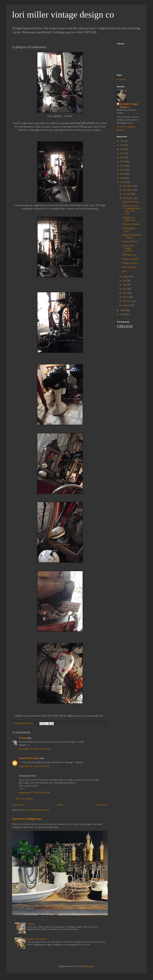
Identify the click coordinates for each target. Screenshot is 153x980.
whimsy (31, 924)
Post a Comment (24, 799)
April (125, 293)
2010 (123, 182)
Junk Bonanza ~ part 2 (130, 230)
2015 (123, 162)
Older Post (102, 805)
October (127, 194)
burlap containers (131, 259)
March (126, 297)
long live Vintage (131, 202)
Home (60, 805)
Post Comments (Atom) (38, 810)
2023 (123, 141)
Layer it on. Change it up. (27, 819)
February (127, 301)
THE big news (129, 255)
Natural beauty (129, 267)
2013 (123, 170)
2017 (123, 153)
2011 (123, 178)
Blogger (90, 966)
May (125, 289)
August (126, 276)
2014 (123, 166)
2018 (123, 149)
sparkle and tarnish (37, 939)
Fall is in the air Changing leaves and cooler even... (131, 210)
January (127, 305)
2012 (123, 174)
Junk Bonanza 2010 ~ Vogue (132, 236)
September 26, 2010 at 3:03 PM (34, 766)
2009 (123, 310)
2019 (123, 145)
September (128, 198)
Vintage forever (130, 263)
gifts (124, 271)
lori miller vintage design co (63, 14)
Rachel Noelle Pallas (29, 758)
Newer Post (19, 805)
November (128, 190)
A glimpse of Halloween (129, 219)
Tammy (22, 738)
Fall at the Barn (130, 241)
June (125, 285)
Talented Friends (131, 224)
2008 (123, 314)
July (125, 281)
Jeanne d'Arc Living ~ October (128, 248)
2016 (123, 157)
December (128, 186)
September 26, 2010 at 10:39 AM (35, 749)
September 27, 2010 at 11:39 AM (34, 793)
